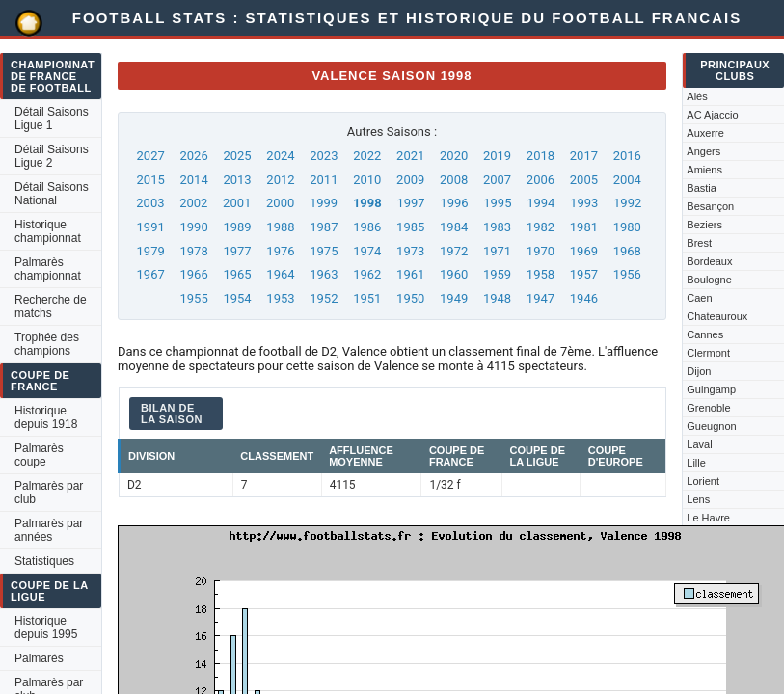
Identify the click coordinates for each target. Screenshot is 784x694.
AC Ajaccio (712, 115)
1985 (410, 227)
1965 (237, 274)
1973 (410, 251)
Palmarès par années (49, 530)
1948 (497, 298)
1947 (541, 298)
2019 (497, 156)
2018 (541, 156)
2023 (324, 156)
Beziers (704, 225)
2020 (454, 156)
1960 (454, 274)
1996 (454, 203)
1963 (324, 274)
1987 (324, 227)
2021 (410, 156)
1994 (541, 203)
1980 (627, 227)
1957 (584, 274)
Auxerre (705, 133)
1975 (324, 251)
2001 (237, 203)
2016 (627, 156)
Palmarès (39, 658)
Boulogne (709, 280)
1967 (151, 274)
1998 (367, 203)
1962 (367, 274)
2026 (193, 156)
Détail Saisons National (52, 194)
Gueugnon (711, 426)
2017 (584, 156)
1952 (324, 298)
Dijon (699, 371)
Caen (699, 298)
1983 (497, 227)
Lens (698, 499)
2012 (280, 180)
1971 (497, 251)
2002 (193, 203)
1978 (193, 251)
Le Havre (708, 518)
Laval (699, 444)
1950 (410, 298)
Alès (697, 96)
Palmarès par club (49, 493)
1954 (237, 298)
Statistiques (44, 561)
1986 (367, 227)
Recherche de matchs (51, 307)
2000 (280, 203)
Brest (699, 243)
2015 (151, 180)
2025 (237, 156)
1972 (454, 251)
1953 (280, 298)
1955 (193, 298)
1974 (367, 251)
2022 (367, 156)
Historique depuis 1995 (46, 627)
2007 (497, 180)
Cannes (705, 334)
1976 (280, 251)
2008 (454, 180)
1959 (497, 274)
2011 (324, 180)
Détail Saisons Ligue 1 (52, 119)
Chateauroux (717, 316)
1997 (410, 203)
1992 (627, 203)
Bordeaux (709, 261)
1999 (324, 203)
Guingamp (711, 389)
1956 (627, 274)
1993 (584, 203)
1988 (280, 227)
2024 (280, 156)
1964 (280, 274)
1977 (237, 251)
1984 (454, 227)
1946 (584, 298)
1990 (193, 227)
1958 (541, 274)
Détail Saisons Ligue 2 (52, 156)
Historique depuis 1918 (46, 417)
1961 (410, 274)
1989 (237, 227)
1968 (627, 251)
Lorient (703, 481)
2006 (541, 180)
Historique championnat (48, 231)
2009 (410, 180)
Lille (696, 463)
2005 (584, 180)
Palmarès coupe (39, 455)
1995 (497, 203)
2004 (627, 180)
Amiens (704, 170)
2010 (367, 180)
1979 (151, 251)
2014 (193, 180)
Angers (703, 151)
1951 (367, 298)
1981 (584, 227)
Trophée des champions (47, 344)
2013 (237, 180)
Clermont (708, 353)
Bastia (702, 188)
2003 (150, 203)
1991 (151, 227)
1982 (541, 227)
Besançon (710, 206)
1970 (541, 251)
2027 (151, 156)
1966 (193, 274)
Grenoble (708, 408)
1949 (454, 298)
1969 (584, 251)
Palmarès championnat (48, 269)
